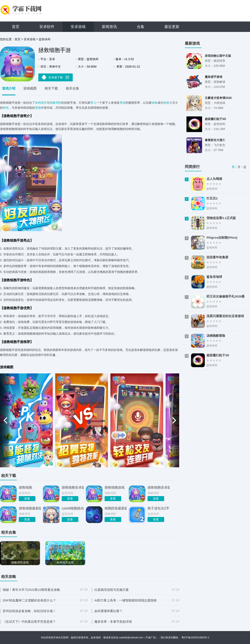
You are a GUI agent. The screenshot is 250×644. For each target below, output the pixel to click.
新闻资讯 (109, 27)
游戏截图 (30, 88)
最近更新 (172, 27)
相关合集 (72, 88)
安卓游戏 (78, 27)
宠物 (38, 108)
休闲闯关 (41, 103)
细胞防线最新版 (116, 508)
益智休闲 (45, 39)
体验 (155, 103)
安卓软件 (47, 27)
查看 (27, 499)
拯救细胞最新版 (30, 508)
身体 (166, 103)
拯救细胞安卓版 (159, 487)
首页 (16, 27)
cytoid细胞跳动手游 (73, 508)
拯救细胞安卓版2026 (73, 487)
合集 (141, 27)
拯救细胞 (25, 487)
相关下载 (51, 88)
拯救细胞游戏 (115, 487)
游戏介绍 (9, 88)
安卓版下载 (56, 77)
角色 (6, 108)
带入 (93, 103)
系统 (122, 103)
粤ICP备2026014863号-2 (195, 638)
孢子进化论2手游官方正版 (159, 508)
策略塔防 (55, 103)
